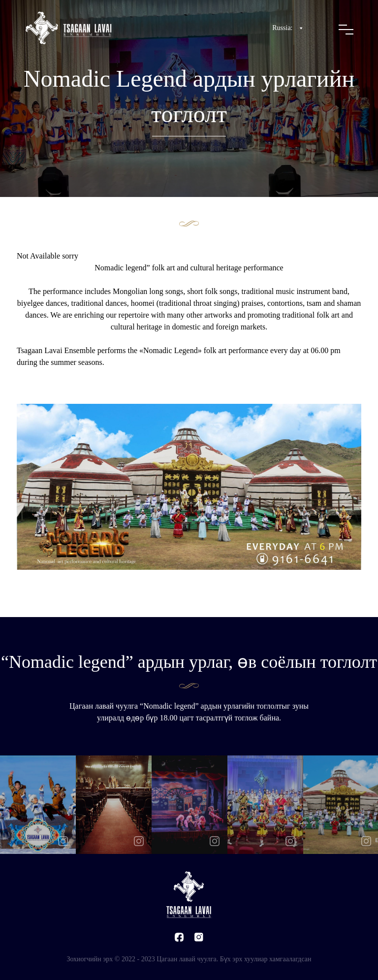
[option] (38, 805)
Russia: (288, 28)
